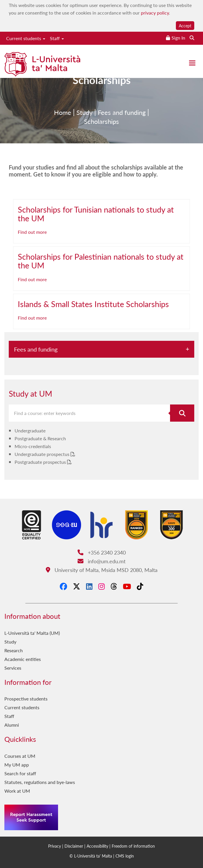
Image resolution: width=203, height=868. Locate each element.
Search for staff (20, 773)
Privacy (55, 846)
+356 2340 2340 (102, 552)
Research (14, 650)
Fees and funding (122, 121)
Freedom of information (133, 846)
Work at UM (17, 791)
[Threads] (114, 586)
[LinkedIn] (89, 586)
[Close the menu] (192, 63)
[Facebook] (63, 586)
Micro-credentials (33, 446)
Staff (57, 38)
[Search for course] (182, 413)
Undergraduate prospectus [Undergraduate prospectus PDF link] (43, 454)
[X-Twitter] (77, 586)
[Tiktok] (140, 586)
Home (63, 121)
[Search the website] (192, 38)
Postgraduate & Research (40, 438)
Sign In (178, 38)
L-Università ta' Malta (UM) (32, 633)
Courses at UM (20, 756)
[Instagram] (101, 586)
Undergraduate (30, 431)
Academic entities (23, 659)
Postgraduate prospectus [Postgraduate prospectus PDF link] (41, 462)
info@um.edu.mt (101, 561)
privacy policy (155, 13)
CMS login (125, 856)
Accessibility (97, 846)
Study (84, 121)
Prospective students (26, 699)
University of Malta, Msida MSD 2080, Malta (102, 570)
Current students (26, 38)
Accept (185, 26)
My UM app (17, 765)
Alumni (12, 725)
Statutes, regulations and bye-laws (40, 782)
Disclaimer (74, 846)
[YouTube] (127, 586)
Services (13, 668)
